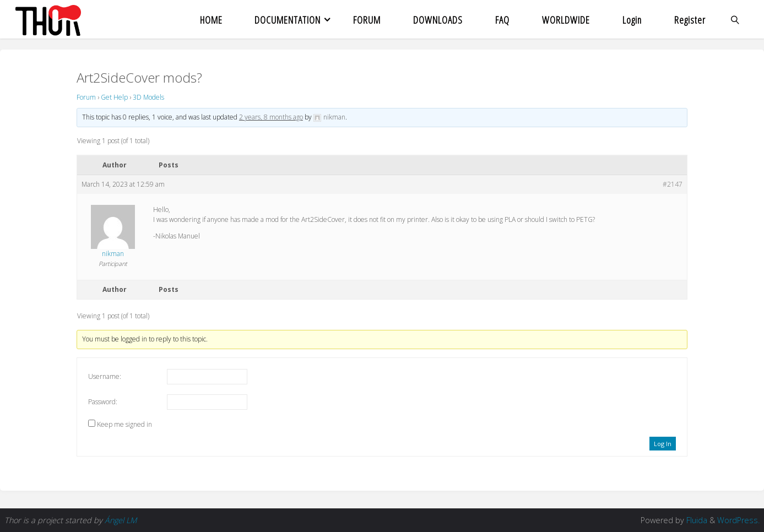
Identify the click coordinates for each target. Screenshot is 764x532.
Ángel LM (121, 520)
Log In (663, 444)
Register (690, 20)
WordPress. (738, 520)
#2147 (673, 184)
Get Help (114, 97)
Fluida (696, 520)
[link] (735, 19)
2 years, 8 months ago (271, 117)
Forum (86, 97)
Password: (103, 402)
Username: (105, 376)
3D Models (148, 97)
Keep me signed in (124, 424)
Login (632, 20)
